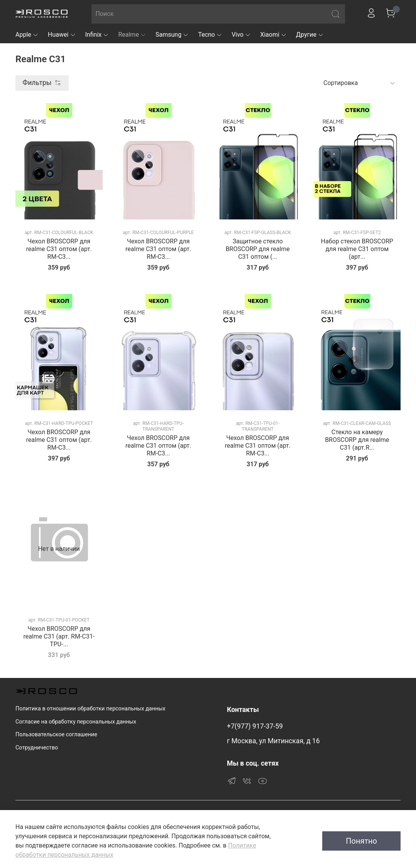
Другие (310, 35)
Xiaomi (273, 35)
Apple (27, 35)
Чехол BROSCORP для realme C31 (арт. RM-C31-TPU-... (59, 636)
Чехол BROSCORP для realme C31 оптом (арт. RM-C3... (59, 249)
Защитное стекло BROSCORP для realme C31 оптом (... (258, 249)
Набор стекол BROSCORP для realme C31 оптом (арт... (357, 249)
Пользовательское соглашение (56, 735)
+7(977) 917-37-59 (255, 726)
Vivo (241, 35)
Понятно (361, 841)
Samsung (172, 35)
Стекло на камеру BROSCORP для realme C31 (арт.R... (357, 440)
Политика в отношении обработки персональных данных (90, 709)
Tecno (210, 35)
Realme (132, 35)
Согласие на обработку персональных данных (76, 722)
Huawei (62, 35)
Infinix (97, 35)
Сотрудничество (37, 748)
